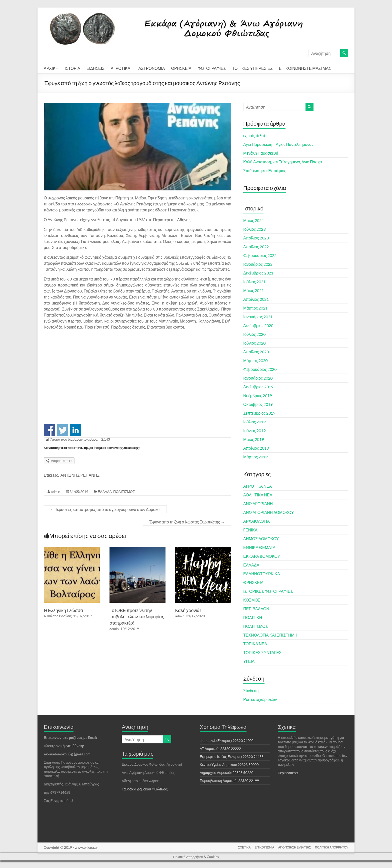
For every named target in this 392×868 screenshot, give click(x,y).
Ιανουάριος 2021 (258, 317)
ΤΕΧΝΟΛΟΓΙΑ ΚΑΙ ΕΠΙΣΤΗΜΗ (270, 635)
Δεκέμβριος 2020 (258, 325)
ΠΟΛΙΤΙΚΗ (253, 617)
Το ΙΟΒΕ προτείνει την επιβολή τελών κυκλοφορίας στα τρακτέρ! (137, 617)
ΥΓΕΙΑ (249, 661)
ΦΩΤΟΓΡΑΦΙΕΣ (212, 68)
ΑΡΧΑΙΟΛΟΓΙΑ (256, 521)
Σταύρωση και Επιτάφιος (265, 171)
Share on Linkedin (76, 430)
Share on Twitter (63, 430)
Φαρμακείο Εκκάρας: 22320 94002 (227, 741)
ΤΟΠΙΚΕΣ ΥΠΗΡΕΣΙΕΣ (252, 68)
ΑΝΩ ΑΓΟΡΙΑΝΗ (258, 504)
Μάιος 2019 (253, 439)
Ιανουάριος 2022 (258, 264)
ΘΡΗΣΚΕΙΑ (181, 68)
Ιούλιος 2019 (254, 422)
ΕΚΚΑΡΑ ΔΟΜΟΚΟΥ (262, 556)
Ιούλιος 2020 (254, 334)
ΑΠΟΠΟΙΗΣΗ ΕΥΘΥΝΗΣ (295, 847)
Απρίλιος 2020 (256, 352)
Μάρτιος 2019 (255, 457)
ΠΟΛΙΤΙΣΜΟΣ (124, 492)
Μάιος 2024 (253, 220)
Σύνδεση (251, 690)
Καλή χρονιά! (188, 610)
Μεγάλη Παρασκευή (261, 153)
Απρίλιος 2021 (256, 299)
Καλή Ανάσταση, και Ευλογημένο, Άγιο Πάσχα (283, 162)
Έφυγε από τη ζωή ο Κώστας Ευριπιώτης (187, 522)
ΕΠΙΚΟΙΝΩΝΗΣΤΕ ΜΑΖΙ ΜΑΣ (305, 68)
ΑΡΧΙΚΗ (51, 68)
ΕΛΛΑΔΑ (105, 492)
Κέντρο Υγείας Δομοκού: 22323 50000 (229, 765)
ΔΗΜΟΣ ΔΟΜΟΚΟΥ (261, 539)
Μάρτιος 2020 (255, 360)
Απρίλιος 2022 (256, 247)
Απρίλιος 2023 (256, 238)
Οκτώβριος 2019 (258, 404)
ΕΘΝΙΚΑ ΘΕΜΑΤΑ (259, 547)
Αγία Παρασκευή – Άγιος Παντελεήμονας (278, 144)
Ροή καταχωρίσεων (260, 699)
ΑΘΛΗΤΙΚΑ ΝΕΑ (258, 495)
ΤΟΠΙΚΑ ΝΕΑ (255, 644)
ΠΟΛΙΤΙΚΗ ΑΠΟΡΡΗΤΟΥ (332, 847)
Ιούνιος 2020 (254, 343)
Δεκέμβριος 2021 (258, 273)
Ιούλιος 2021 (254, 282)
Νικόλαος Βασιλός (58, 616)
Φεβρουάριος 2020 (260, 369)
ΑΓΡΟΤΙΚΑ (120, 68)
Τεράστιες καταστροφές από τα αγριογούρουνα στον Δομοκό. (105, 509)
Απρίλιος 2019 (256, 448)
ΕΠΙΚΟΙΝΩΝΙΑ (264, 847)
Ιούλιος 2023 (254, 229)
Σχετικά (287, 727)
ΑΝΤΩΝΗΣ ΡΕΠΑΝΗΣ (80, 475)
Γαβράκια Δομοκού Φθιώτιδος (145, 789)
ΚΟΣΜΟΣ (252, 600)
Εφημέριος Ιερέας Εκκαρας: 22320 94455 (232, 757)
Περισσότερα (288, 773)
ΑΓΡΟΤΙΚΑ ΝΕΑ (257, 486)
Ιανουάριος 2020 (258, 378)
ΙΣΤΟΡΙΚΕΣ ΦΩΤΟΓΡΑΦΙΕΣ (268, 591)
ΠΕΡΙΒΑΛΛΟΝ (256, 609)
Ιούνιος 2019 (254, 430)
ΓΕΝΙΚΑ (250, 530)
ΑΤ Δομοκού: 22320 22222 (220, 749)
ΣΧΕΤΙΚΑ (244, 847)
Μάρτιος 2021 (255, 308)
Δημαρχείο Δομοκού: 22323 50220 (226, 773)
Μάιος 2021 (253, 290)
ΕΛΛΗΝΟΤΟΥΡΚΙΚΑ (262, 574)
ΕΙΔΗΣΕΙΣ (95, 68)
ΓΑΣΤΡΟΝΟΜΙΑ (151, 68)
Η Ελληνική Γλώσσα (63, 610)
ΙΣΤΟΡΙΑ (72, 68)
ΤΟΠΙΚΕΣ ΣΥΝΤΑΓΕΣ (262, 652)
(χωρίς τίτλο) (254, 135)
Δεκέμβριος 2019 (258, 387)
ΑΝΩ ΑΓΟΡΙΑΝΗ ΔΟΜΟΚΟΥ (268, 512)
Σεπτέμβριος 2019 (259, 413)
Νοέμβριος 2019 (257, 395)
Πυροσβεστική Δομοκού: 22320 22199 (229, 781)
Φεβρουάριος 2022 (260, 255)
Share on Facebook (49, 430)
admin (56, 492)
